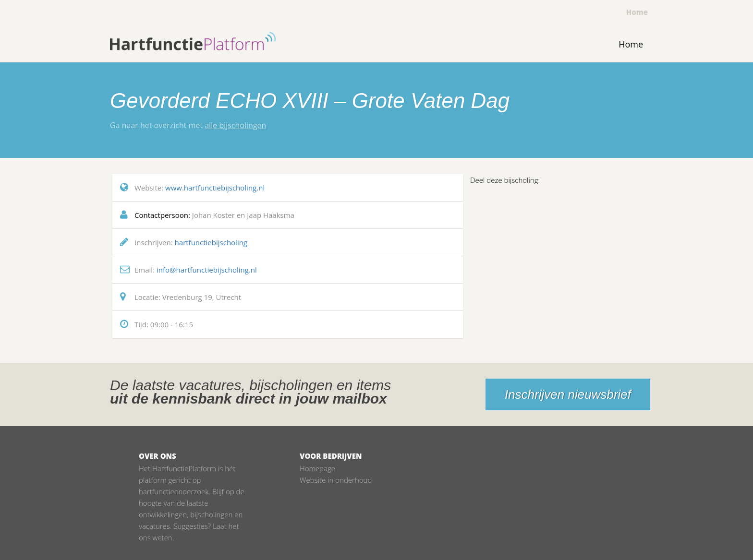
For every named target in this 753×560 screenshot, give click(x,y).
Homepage (317, 468)
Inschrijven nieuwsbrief (568, 394)
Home (637, 12)
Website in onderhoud (336, 480)
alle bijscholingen (235, 125)
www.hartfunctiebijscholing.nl (215, 188)
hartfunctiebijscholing (211, 242)
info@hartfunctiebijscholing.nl (207, 270)
